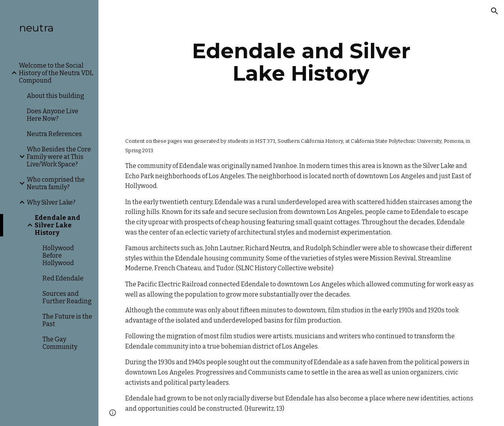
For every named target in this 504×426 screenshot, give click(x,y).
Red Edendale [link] (63, 278)
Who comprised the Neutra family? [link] (56, 183)
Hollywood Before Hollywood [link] (58, 255)
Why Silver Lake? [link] (51, 202)
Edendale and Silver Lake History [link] (57, 225)
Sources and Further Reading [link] (67, 297)
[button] (495, 11)
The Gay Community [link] (60, 343)
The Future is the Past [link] (67, 320)
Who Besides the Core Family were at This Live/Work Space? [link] (59, 157)
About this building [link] (56, 96)
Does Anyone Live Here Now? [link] (53, 115)
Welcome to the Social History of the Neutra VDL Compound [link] (56, 73)
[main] (301, 62)
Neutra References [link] (54, 134)
